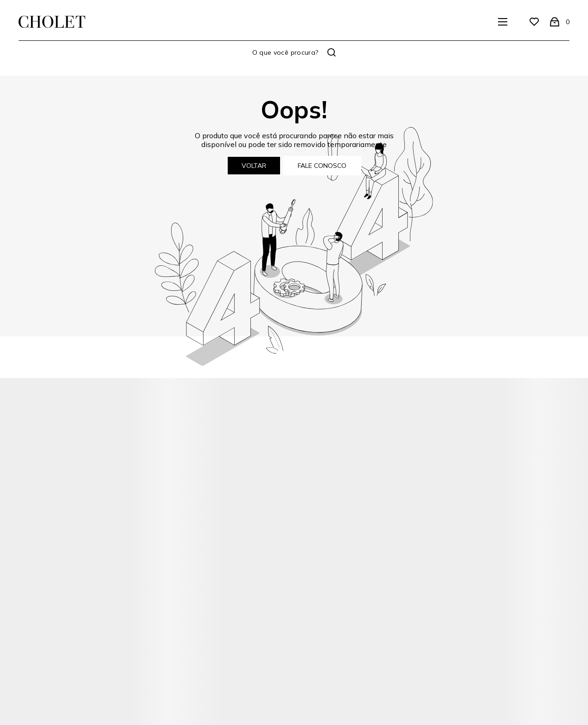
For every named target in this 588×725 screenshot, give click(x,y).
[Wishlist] (534, 22)
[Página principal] (52, 22)
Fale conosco (322, 166)
